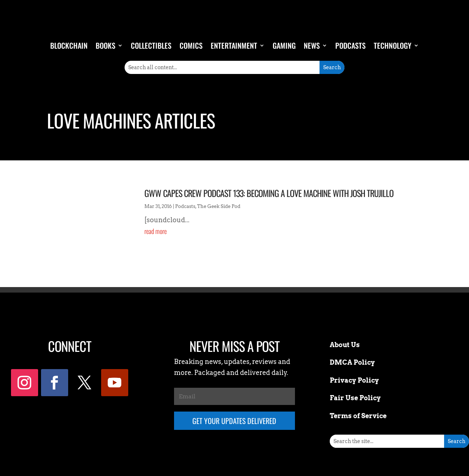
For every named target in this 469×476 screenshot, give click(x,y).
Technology (393, 45)
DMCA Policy (352, 362)
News (312, 45)
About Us (345, 345)
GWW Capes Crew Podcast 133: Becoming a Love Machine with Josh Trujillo (269, 193)
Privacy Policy (354, 380)
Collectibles (151, 45)
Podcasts (350, 45)
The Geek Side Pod (219, 206)
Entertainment (234, 45)
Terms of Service (358, 416)
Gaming (284, 45)
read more (156, 231)
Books (106, 45)
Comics (191, 45)
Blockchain (69, 45)
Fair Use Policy (355, 398)
